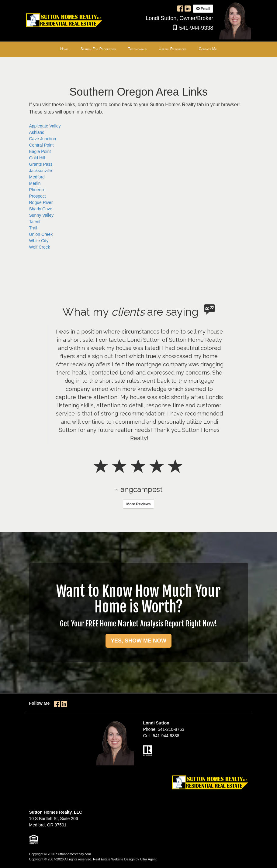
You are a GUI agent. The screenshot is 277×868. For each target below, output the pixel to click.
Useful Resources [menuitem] (173, 49)
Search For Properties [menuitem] (98, 49)
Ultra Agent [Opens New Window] (148, 859)
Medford (37, 177)
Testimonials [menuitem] (137, 49)
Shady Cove (41, 209)
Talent (35, 222)
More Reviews (138, 504)
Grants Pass (41, 164)
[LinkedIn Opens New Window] (188, 8)
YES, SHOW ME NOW (138, 641)
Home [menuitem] (64, 49)
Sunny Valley (42, 215)
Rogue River (41, 202)
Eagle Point (40, 151)
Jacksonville (41, 171)
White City (39, 241)
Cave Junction (43, 139)
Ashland (37, 132)
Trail (33, 228)
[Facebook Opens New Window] (180, 8)
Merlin (35, 183)
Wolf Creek (40, 247)
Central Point (42, 145)
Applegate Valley (45, 126)
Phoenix (37, 190)
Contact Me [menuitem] (208, 49)
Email (203, 9)
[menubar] (138, 49)
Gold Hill (37, 158)
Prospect (38, 196)
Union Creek (41, 234)
